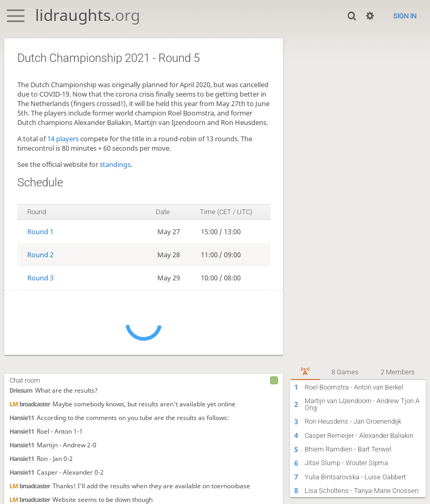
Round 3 (40, 278)
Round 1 (40, 232)
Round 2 (40, 255)
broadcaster (30, 404)
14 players (63, 139)
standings (115, 164)
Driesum (21, 390)
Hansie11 (22, 417)
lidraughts (88, 15)
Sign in (405, 16)
